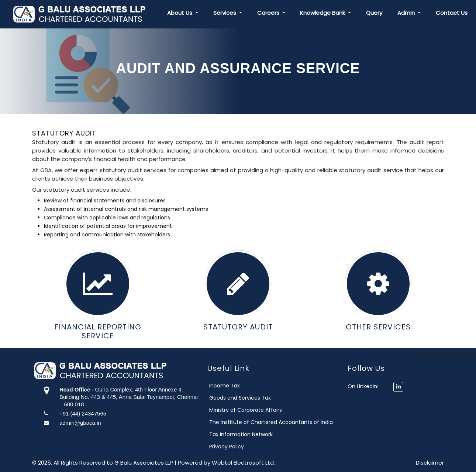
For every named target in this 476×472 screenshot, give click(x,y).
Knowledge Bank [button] (323, 13)
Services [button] (225, 13)
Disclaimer (430, 463)
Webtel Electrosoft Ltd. (243, 463)
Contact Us (452, 13)
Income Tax (248, 386)
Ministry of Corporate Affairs (269, 410)
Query (374, 13)
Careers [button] (269, 13)
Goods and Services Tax (264, 398)
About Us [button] (180, 13)
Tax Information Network (265, 434)
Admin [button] (407, 13)
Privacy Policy (250, 447)
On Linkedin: (352, 386)
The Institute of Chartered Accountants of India (295, 422)
